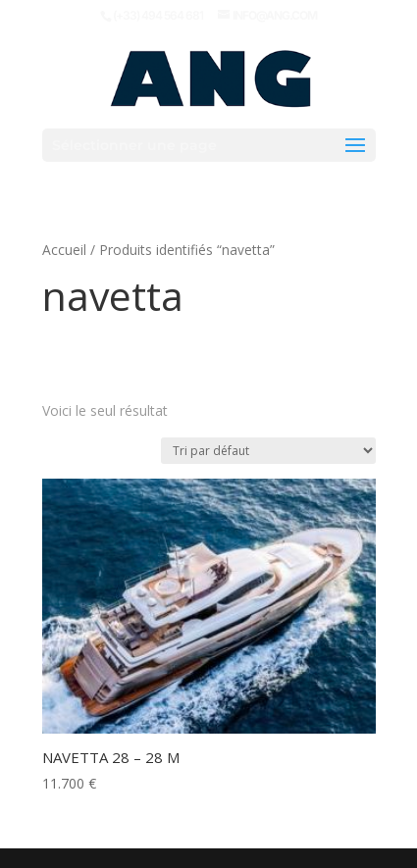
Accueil (64, 250)
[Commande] (268, 451)
